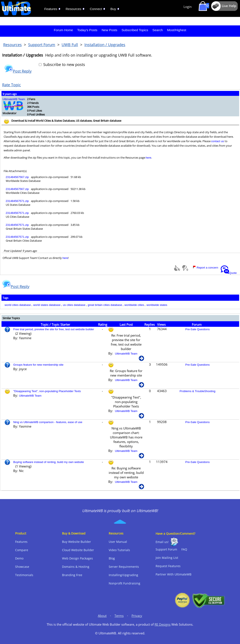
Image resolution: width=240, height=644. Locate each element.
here (149, 158)
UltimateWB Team (14, 99)
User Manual (118, 542)
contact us (218, 141)
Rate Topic (12, 85)
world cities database (18, 305)
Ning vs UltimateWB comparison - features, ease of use (48, 422)
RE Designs (163, 624)
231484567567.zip (17, 177)
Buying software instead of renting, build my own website (48, 462)
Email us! (162, 542)
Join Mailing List (167, 558)
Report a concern (205, 268)
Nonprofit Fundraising (124, 583)
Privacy (137, 616)
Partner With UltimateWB (173, 574)
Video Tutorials (119, 550)
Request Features (168, 566)
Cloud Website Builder (78, 550)
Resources (12, 45)
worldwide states (157, 305)
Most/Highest (177, 30)
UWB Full (70, 45)
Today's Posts (87, 30)
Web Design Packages (77, 558)
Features (21, 542)
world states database (47, 305)
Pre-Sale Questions (197, 329)
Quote (229, 273)
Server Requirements (124, 567)
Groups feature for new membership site (38, 365)
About (102, 616)
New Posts (110, 30)
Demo (19, 558)
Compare (22, 550)
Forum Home (63, 30)
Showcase (22, 567)
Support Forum (42, 45)
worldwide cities (134, 305)
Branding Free (72, 575)
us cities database (74, 305)
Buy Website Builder (77, 542)
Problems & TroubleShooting (197, 391)
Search (158, 30)
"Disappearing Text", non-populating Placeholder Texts (47, 391)
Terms (119, 616)
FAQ (184, 549)
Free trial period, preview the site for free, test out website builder (54, 329)
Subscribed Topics (135, 30)
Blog (112, 558)
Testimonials (24, 575)
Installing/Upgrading (123, 575)
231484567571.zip (17, 201)
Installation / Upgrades (105, 45)
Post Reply (18, 71)
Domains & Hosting (76, 567)
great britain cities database (105, 305)
